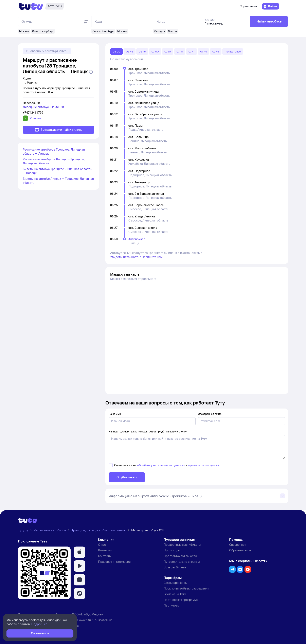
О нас (102, 545)
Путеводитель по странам (182, 562)
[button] (79, 552)
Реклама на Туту (175, 594)
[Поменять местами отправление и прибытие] (86, 21)
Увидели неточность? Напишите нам (136, 257)
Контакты (105, 556)
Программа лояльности (180, 556)
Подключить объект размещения (186, 588)
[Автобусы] (55, 6)
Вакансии (105, 550)
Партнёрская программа (181, 600)
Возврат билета (175, 567)
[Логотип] (31, 6)
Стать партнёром (175, 583)
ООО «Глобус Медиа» (87, 614)
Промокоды (172, 550)
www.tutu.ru (86, 620)
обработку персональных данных (161, 465)
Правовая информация (114, 562)
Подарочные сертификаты (182, 545)
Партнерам (172, 605)
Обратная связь (240, 550)
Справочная (248, 6)
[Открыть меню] (285, 6)
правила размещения (204, 465)
